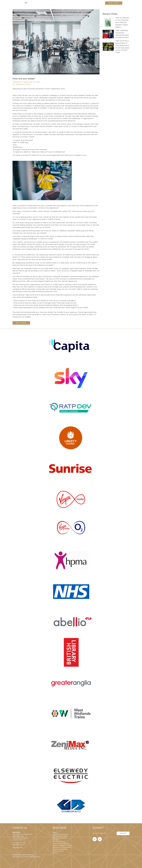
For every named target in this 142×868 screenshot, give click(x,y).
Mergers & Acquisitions (60, 849)
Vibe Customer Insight (60, 836)
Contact (55, 853)
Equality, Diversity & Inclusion (62, 846)
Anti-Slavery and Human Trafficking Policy (26, 857)
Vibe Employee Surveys (60, 834)
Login (99, 3)
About (55, 833)
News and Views (58, 851)
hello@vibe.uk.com (19, 845)
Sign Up (123, 833)
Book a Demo (114, 3)
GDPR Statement (28, 855)
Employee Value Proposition (62, 847)
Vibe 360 (55, 840)
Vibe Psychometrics (59, 842)
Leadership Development (61, 844)
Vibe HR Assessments (60, 838)
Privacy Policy (17, 855)
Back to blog (21, 323)
